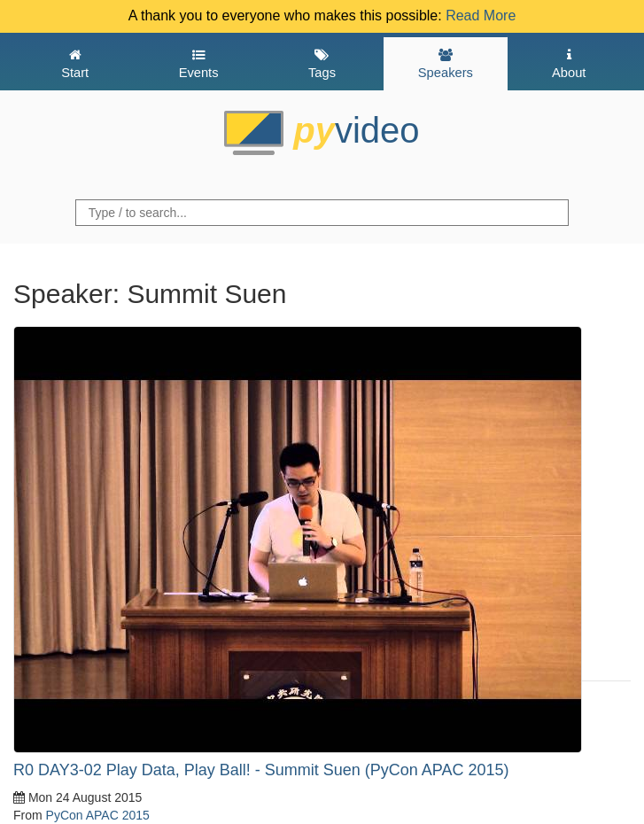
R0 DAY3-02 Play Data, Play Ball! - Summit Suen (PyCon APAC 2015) (261, 770)
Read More (481, 16)
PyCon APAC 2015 (98, 815)
